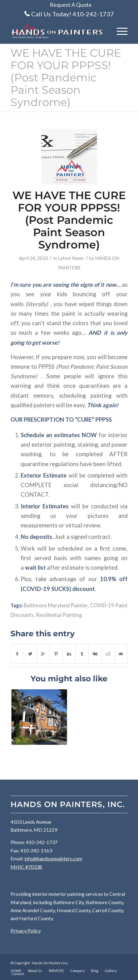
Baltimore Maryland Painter (56, 605)
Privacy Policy (26, 931)
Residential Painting (59, 615)
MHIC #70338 (26, 867)
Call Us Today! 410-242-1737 (73, 14)
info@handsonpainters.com (53, 858)
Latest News (71, 258)
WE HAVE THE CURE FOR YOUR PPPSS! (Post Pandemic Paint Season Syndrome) (66, 78)
